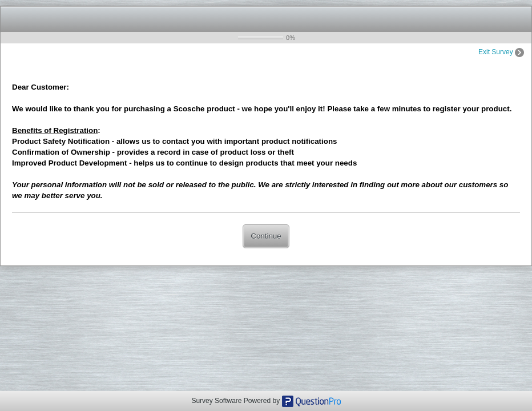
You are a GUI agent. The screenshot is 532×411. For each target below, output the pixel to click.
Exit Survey (501, 52)
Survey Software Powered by (236, 401)
